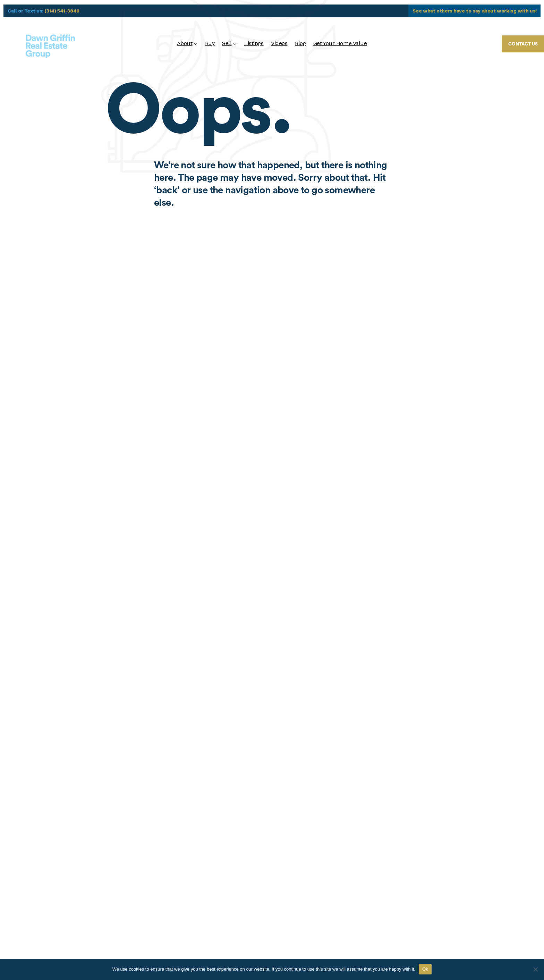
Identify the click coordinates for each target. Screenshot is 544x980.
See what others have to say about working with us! (475, 11)
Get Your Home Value (340, 43)
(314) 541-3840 (62, 11)
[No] (535, 969)
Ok (425, 969)
